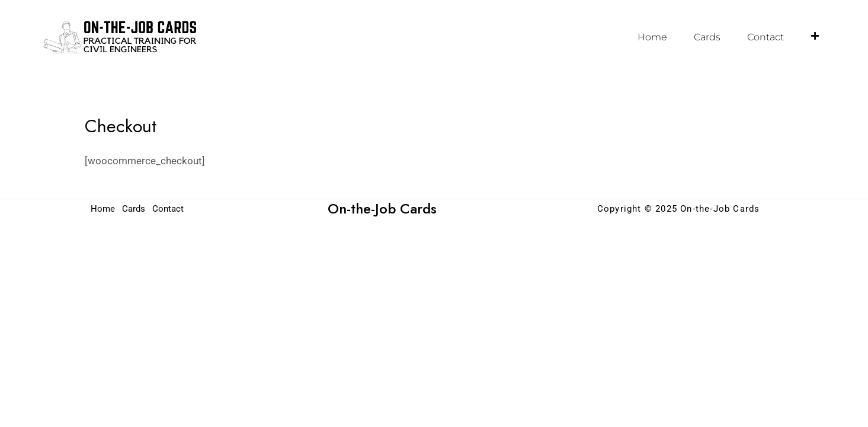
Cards (707, 37)
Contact (765, 37)
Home (652, 37)
